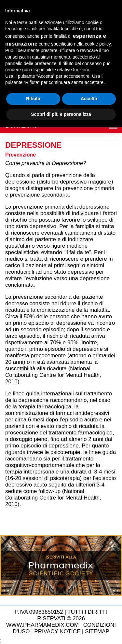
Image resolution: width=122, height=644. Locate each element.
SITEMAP (97, 631)
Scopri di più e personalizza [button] (61, 114)
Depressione (33, 145)
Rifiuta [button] (33, 99)
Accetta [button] (89, 99)
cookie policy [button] (98, 44)
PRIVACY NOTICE (57, 631)
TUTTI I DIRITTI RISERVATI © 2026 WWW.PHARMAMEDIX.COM (57, 618)
